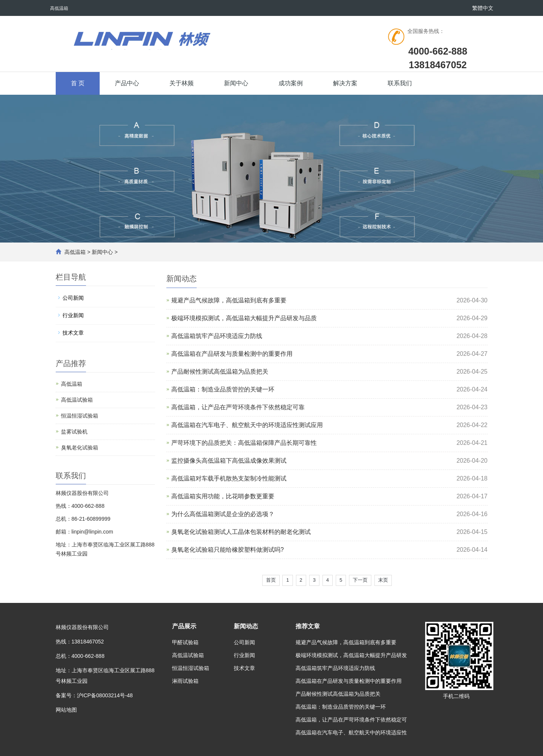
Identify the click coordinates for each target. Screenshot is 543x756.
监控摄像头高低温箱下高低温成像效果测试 (229, 461)
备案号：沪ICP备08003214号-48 (94, 695)
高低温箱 (75, 252)
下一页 (360, 580)
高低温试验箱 (77, 400)
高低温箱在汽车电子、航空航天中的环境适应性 (351, 733)
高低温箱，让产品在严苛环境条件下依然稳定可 (351, 720)
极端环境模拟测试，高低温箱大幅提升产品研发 (351, 655)
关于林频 (182, 83)
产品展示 (184, 626)
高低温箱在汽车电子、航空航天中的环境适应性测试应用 (247, 425)
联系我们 (400, 83)
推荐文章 (308, 626)
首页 (271, 580)
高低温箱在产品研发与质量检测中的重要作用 (232, 354)
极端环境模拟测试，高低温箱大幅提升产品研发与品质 (244, 318)
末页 (383, 580)
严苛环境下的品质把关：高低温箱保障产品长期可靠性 (244, 443)
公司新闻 (73, 298)
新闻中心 (236, 83)
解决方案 (345, 83)
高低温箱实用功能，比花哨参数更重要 (223, 496)
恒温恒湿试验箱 (80, 416)
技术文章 (73, 333)
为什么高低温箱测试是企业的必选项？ (223, 514)
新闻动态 (246, 626)
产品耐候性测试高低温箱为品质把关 (220, 372)
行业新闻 (73, 315)
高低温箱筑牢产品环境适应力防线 (217, 336)
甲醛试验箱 (185, 642)
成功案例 (291, 83)
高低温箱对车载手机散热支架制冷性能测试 (229, 478)
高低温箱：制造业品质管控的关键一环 (223, 389)
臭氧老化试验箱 (80, 448)
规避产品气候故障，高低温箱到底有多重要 (229, 300)
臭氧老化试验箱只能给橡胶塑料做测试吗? (228, 550)
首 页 (78, 83)
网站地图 (66, 710)
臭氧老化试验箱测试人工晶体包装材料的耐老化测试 (241, 532)
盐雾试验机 (74, 432)
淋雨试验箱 (185, 681)
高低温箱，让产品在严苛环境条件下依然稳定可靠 (238, 407)
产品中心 (127, 83)
